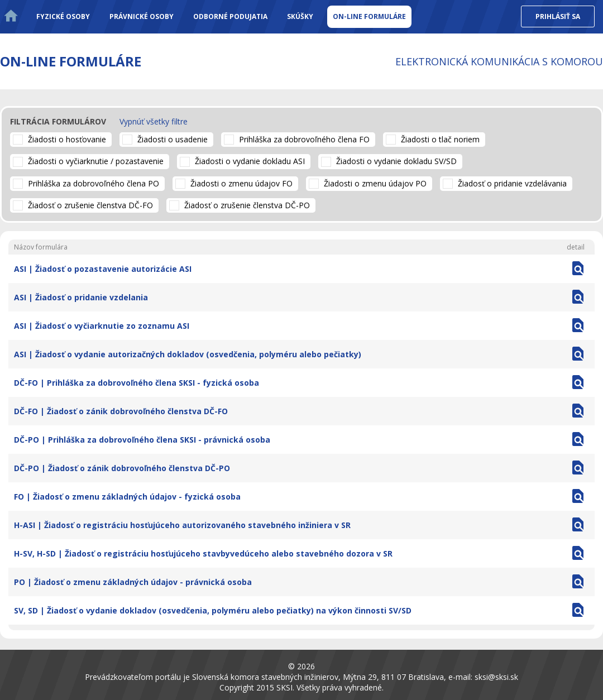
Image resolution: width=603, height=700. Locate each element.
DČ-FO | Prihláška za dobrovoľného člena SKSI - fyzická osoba (137, 383)
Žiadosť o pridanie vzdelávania (512, 183)
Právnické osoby (142, 16)
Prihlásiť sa (558, 16)
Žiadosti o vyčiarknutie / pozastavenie (96, 161)
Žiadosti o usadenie (173, 139)
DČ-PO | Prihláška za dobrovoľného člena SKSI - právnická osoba (142, 440)
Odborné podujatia (230, 16)
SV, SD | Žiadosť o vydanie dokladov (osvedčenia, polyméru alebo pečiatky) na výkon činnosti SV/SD (213, 610)
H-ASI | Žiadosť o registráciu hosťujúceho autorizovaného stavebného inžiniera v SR (182, 525)
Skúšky (300, 16)
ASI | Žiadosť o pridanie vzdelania (81, 297)
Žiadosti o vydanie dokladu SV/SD (396, 161)
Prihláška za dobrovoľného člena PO (94, 183)
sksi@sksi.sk (496, 677)
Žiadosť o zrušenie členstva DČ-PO (247, 205)
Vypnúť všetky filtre (154, 121)
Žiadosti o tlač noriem (440, 139)
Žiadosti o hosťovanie (67, 139)
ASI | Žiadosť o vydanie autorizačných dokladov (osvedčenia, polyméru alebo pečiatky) (188, 354)
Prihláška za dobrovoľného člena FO (304, 139)
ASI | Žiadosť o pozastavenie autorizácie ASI (103, 269)
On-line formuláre (369, 16)
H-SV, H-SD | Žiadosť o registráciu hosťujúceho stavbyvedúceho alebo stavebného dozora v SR (203, 553)
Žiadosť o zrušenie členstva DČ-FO (90, 205)
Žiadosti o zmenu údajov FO (241, 183)
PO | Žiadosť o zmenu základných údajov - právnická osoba (133, 582)
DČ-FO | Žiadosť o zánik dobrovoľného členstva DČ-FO (121, 411)
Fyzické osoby (63, 16)
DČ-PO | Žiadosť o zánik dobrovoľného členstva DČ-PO (122, 468)
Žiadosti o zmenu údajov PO (375, 183)
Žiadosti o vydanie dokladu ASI (250, 161)
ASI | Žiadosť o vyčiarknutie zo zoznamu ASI (102, 326)
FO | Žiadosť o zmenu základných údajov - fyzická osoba (127, 497)
